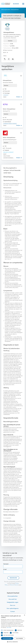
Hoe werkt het (13, 599)
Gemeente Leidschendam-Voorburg (12, 35)
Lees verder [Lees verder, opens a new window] (9, 628)
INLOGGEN (16, 4)
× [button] (24, 615)
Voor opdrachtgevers (13, 608)
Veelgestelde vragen (13, 602)
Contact (13, 612)
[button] (13, 642)
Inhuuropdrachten (6, 10)
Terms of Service (14, 585)
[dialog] (13, 629)
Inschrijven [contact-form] (13, 578)
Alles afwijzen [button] (19, 638)
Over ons (13, 605)
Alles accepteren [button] (7, 638)
